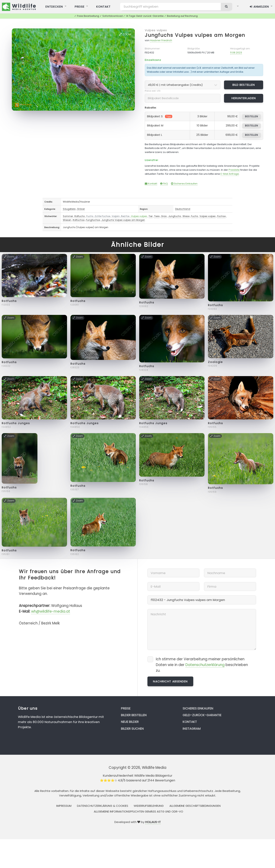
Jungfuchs (175, 216)
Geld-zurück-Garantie (202, 715)
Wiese (186, 216)
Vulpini (116, 216)
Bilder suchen (132, 729)
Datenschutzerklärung (205, 665)
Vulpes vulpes (156, 30)
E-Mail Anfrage (230, 174)
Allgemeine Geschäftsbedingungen (195, 806)
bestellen (251, 116)
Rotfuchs (80, 216)
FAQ (164, 184)
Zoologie (215, 362)
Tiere (157, 216)
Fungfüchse (93, 220)
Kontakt (151, 184)
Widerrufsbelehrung (149, 806)
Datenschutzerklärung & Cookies (103, 806)
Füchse (221, 216)
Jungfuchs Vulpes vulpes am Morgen (195, 35)
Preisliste (234, 170)
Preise (126, 708)
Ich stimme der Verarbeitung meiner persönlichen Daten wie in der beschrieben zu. (202, 665)
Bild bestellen (244, 85)
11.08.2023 (236, 53)
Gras (164, 216)
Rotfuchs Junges (16, 423)
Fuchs (90, 216)
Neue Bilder (130, 722)
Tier (151, 216)
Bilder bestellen (134, 715)
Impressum (64, 806)
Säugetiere (69, 209)
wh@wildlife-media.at (51, 611)
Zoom (125, 34)
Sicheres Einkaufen (184, 184)
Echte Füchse (103, 216)
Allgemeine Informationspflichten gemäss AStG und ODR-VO (138, 811)
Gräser (81, 209)
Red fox (125, 216)
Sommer (68, 216)
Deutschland (183, 209)
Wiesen (67, 220)
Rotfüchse (79, 220)
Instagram (192, 729)
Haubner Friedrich (161, 40)
